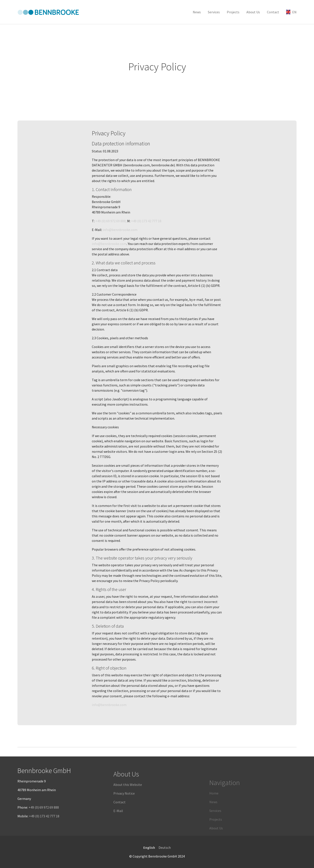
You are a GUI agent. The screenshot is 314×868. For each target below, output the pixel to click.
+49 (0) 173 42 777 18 (146, 221)
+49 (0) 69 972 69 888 (44, 816)
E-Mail (118, 827)
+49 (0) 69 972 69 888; (111, 221)
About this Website (128, 801)
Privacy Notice (124, 810)
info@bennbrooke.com (120, 230)
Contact (119, 818)
